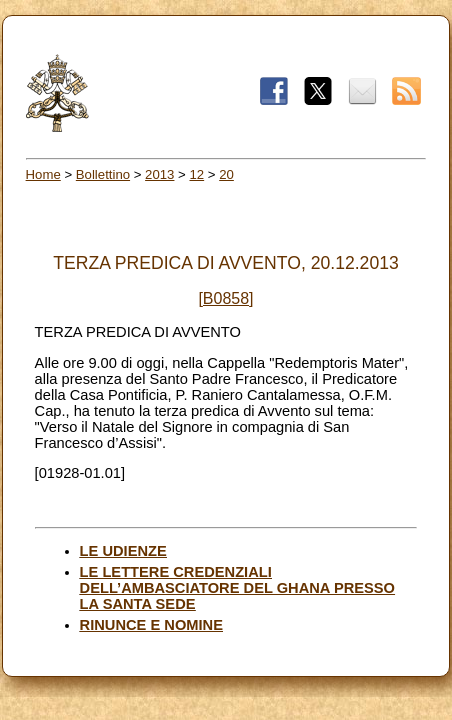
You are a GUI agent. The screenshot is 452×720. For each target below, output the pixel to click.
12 (196, 174)
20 (226, 174)
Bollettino (103, 174)
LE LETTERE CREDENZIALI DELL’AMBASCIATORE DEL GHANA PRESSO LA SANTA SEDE (237, 588)
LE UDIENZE (123, 551)
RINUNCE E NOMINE (151, 625)
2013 (159, 174)
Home (43, 174)
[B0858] (225, 298)
